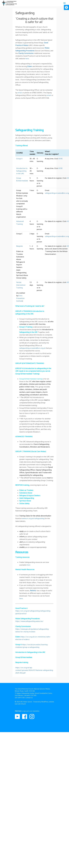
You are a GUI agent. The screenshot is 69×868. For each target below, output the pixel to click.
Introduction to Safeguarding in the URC (22, 171)
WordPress (45, 702)
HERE (60, 159)
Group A (19, 159)
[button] (66, 7)
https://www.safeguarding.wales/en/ (29, 621)
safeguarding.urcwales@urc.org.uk (32, 348)
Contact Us (29, 698)
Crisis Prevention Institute (20, 298)
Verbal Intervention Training (21, 285)
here (27, 59)
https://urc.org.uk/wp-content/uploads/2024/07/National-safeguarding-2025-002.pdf (34, 670)
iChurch (23, 704)
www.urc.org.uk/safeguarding (33, 518)
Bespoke (20, 246)
